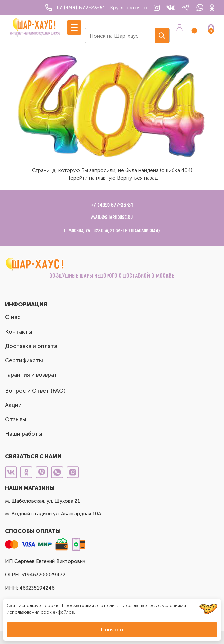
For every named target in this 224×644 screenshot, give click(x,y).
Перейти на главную (91, 178)
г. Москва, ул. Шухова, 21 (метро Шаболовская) (112, 231)
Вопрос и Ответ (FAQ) (35, 391)
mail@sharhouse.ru (112, 218)
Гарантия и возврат (31, 375)
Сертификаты (24, 360)
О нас (13, 317)
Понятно (112, 629)
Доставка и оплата (31, 346)
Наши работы (24, 434)
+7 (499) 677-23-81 (112, 205)
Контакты (19, 332)
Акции (13, 405)
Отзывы (16, 419)
